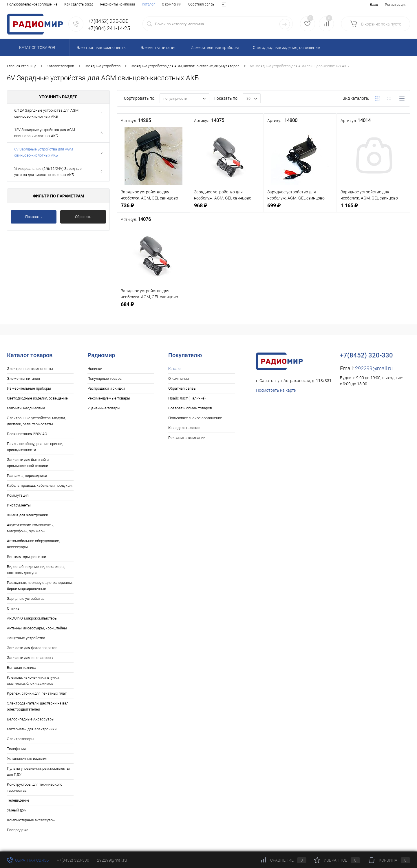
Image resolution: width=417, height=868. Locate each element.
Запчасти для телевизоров (30, 658)
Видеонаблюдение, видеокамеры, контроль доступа (36, 570)
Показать (33, 217)
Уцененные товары (104, 408)
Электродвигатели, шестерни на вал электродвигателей (38, 706)
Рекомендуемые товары (109, 398)
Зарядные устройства (26, 599)
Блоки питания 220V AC (27, 434)
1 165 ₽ (373, 209)
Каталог (13, 4)
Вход (374, 4)
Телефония (16, 749)
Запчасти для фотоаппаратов (32, 648)
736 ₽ (153, 209)
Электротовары (21, 739)
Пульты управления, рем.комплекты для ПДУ (38, 771)
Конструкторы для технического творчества (35, 787)
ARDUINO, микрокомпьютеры (32, 618)
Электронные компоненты (30, 369)
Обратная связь (66, 4)
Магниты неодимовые (26, 408)
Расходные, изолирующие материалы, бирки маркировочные (40, 586)
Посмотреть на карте (276, 390)
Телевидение (18, 800)
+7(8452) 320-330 (73, 860)
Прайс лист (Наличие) (104, 4)
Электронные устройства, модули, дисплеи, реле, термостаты (36, 421)
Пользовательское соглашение (195, 418)
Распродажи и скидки (106, 388)
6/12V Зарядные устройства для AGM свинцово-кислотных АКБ (46, 113)
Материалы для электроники (32, 729)
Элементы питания (23, 378)
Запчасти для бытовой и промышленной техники (28, 463)
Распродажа (18, 830)
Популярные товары (105, 378)
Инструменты (19, 505)
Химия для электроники (28, 515)
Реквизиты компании (187, 438)
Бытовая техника (22, 668)
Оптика (13, 608)
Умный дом (17, 810)
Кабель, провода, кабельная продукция (40, 485)
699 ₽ (300, 209)
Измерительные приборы (29, 388)
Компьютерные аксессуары (31, 820)
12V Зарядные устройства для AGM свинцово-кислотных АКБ (45, 133)
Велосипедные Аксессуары (31, 719)
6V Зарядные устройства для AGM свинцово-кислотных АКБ (44, 152)
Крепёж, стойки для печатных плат (37, 693)
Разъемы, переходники (27, 476)
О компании (37, 4)
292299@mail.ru (374, 368)
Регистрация (396, 4)
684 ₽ (153, 307)
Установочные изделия (27, 759)
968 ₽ (227, 209)
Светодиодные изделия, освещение (37, 398)
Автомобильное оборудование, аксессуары (33, 544)
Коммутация (18, 495)
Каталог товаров (36, 48)
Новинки (95, 369)
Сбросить (83, 217)
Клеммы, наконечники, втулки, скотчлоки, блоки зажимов (33, 680)
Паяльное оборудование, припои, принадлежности (35, 447)
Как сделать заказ (184, 428)
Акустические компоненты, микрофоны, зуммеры (31, 528)
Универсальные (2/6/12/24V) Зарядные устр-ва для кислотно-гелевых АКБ (48, 172)
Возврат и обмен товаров (149, 4)
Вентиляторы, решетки (26, 557)
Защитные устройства (26, 638)
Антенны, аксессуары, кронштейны (37, 628)
